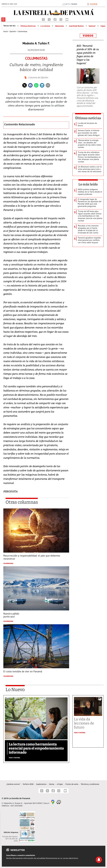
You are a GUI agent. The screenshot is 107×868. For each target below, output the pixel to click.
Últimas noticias (88, 118)
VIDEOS (88, 36)
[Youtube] (67, 19)
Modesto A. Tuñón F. (36, 43)
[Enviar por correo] (48, 85)
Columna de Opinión (38, 77)
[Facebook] (55, 19)
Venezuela (59, 26)
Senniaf (92, 26)
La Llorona (45, 26)
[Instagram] (61, 19)
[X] (49, 19)
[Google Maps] (53, 802)
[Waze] (59, 802)
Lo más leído (88, 184)
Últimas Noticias (28, 26)
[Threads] (44, 19)
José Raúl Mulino (76, 26)
